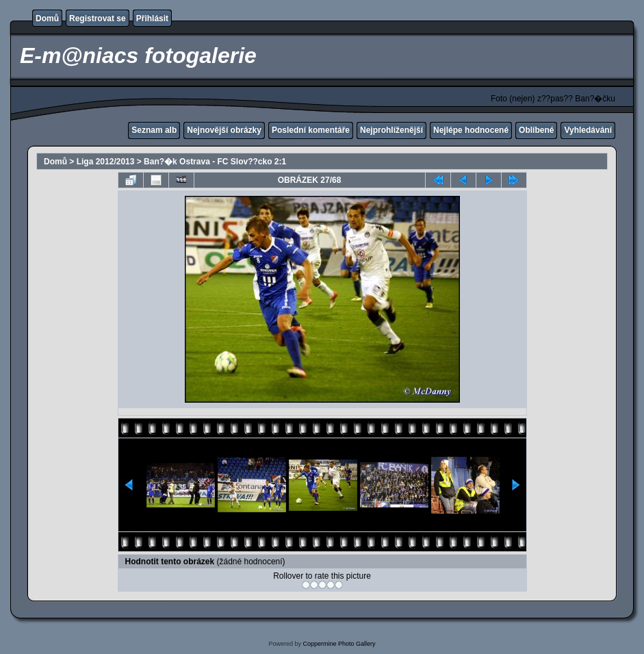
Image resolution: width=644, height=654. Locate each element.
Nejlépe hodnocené (471, 130)
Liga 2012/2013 (106, 162)
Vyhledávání (588, 130)
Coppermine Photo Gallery (339, 644)
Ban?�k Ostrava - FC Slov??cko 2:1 (215, 162)
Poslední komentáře (311, 130)
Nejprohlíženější (391, 130)
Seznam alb (154, 130)
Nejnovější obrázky (224, 130)
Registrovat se (98, 18)
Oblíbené (536, 130)
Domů (47, 18)
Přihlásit (152, 18)
